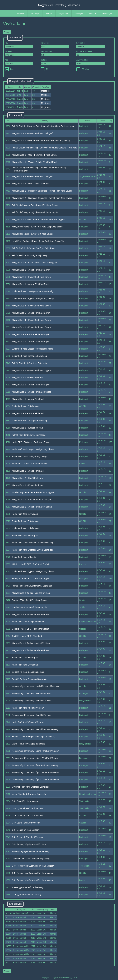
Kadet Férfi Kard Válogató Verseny (28, 622)
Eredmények (35, 13)
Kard (9, 69)
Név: (19, 45)
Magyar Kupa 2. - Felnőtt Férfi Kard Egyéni (31, 370)
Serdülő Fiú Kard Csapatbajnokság (28, 672)
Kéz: (19, 62)
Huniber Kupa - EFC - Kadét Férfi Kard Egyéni (33, 492)
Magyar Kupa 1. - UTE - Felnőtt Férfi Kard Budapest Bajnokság (41, 141)
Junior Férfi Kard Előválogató (25, 406)
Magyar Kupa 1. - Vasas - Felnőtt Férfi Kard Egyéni (35, 162)
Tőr (45, 69)
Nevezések (21, 13)
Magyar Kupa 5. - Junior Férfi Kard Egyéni (31, 313)
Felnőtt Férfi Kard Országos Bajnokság (30, 255)
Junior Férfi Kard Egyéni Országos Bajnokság (33, 299)
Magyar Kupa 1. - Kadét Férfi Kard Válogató (32, 500)
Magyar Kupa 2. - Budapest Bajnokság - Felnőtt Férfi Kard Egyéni (42, 198)
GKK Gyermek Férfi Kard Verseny (27, 808)
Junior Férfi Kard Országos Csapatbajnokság (32, 291)
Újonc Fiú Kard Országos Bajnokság (29, 744)
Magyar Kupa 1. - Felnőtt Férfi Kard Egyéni (31, 277)
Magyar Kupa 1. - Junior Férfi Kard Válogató (32, 507)
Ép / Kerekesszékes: (91, 53)
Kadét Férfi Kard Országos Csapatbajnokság (32, 543)
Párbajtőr (83, 69)
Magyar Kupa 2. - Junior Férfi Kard (28, 471)
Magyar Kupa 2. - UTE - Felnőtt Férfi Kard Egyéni (35, 155)
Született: (19, 53)
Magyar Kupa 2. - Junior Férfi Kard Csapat (31, 392)
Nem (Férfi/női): (55, 53)
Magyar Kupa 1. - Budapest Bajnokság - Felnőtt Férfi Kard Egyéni (42, 191)
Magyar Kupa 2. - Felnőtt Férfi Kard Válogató (32, 133)
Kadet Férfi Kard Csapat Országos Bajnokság (33, 449)
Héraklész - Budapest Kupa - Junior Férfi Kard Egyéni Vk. (38, 241)
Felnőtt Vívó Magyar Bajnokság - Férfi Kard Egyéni (35, 212)
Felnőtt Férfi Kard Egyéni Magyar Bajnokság (32, 586)
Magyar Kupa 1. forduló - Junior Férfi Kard (31, 643)
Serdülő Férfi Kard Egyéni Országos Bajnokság (33, 737)
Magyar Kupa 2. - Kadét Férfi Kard (28, 478)
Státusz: (55, 62)
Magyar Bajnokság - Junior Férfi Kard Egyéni (32, 234)
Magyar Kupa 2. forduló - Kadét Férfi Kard (31, 614)
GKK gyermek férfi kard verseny (26, 895)
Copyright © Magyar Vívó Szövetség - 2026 (59, 978)
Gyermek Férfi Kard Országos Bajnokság (31, 787)
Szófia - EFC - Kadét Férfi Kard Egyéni (30, 607)
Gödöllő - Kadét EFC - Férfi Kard (27, 636)
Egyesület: (91, 45)
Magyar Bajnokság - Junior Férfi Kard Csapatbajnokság (37, 227)
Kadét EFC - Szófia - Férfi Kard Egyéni (30, 464)
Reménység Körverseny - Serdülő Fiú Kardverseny (35, 729)
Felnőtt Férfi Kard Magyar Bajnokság (29, 435)
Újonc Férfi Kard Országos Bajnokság (29, 794)
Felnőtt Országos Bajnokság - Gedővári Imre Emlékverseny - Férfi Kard (45, 148)
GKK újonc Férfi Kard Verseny (26, 801)
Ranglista (49, 13)
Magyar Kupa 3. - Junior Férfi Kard (28, 413)
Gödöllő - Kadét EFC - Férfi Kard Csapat (30, 629)
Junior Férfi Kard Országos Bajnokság (29, 356)
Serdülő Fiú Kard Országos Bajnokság (29, 679)
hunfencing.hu (107, 13)
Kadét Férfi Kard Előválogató (25, 514)
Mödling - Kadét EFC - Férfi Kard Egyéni (30, 564)
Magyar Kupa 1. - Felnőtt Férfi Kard (28, 378)
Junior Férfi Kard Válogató (24, 557)
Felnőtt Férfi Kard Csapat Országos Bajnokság (33, 248)
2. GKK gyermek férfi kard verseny (28, 887)
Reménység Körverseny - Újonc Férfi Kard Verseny (35, 751)
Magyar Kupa (64, 13)
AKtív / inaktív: (91, 62)
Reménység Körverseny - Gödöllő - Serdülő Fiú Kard (36, 686)
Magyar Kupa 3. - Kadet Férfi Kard (28, 428)
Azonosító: (55, 45)
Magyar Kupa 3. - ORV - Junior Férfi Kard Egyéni (34, 263)
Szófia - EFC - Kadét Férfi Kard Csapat (30, 600)
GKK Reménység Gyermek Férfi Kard (29, 844)
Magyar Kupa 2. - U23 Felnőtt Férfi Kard (30, 184)
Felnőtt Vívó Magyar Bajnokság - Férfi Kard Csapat (35, 205)
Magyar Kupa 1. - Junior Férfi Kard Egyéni (31, 284)
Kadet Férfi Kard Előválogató (25, 658)
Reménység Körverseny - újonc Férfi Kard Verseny (35, 765)
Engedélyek (79, 13)
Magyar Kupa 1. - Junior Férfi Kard (28, 399)
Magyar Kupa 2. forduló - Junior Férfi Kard (31, 593)
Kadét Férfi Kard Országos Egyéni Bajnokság (33, 550)
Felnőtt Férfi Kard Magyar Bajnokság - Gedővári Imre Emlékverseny (43, 126)
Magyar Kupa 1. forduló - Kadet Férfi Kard (31, 650)
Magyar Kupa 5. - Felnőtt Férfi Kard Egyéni (31, 306)
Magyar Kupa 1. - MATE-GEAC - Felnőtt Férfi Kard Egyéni (38, 220)
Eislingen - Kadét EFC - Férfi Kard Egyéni (31, 579)
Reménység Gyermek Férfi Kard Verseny (31, 851)
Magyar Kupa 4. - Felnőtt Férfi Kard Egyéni (31, 320)
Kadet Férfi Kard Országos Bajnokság (29, 457)
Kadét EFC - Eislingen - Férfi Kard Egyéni (31, 442)
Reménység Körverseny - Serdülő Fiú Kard (32, 693)
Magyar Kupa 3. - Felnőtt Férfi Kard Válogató (32, 176)
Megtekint (46, 91)
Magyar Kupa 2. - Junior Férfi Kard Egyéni (31, 270)
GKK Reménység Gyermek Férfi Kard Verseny (33, 866)
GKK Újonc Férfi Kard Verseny (26, 823)
